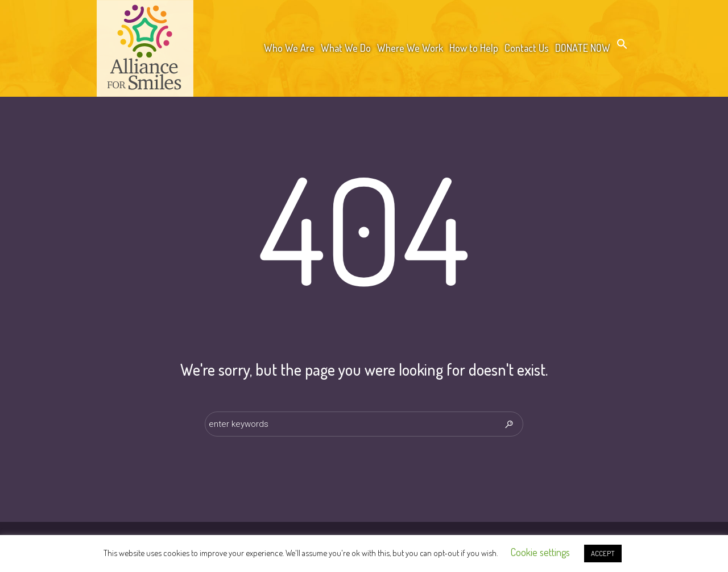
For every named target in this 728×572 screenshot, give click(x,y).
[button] (622, 46)
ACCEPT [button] (603, 553)
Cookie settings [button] (540, 552)
